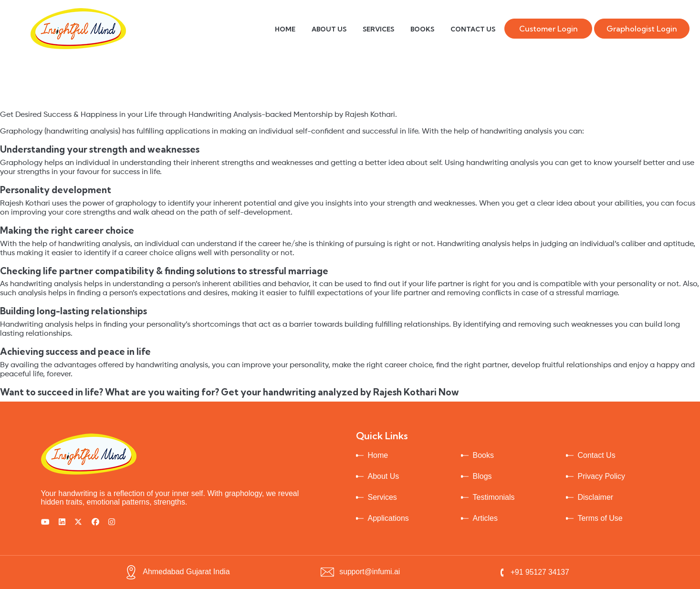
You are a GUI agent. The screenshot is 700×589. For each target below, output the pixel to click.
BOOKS (422, 29)
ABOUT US (329, 29)
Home (378, 455)
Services (382, 497)
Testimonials (494, 497)
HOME (285, 29)
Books (483, 455)
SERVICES (378, 29)
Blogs (482, 476)
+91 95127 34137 (533, 572)
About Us (384, 476)
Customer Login (549, 29)
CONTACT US (473, 29)
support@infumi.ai (360, 572)
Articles (485, 518)
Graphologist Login (642, 29)
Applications (388, 518)
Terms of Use (600, 518)
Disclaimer (596, 497)
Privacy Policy (602, 476)
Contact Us (597, 455)
